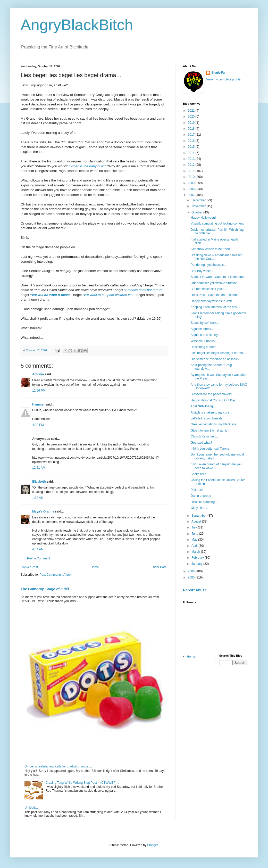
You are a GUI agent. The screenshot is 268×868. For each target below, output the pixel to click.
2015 (192, 147)
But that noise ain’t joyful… (209, 289)
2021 (192, 111)
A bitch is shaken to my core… (211, 412)
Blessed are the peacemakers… (213, 394)
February (198, 558)
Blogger (152, 845)
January (197, 564)
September (199, 516)
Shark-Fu (218, 73)
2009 (192, 183)
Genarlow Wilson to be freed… (212, 249)
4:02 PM (38, 425)
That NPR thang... (203, 406)
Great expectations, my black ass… (215, 424)
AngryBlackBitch (77, 25)
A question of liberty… (206, 335)
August (197, 522)
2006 (192, 571)
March (196, 552)
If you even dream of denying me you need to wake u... (216, 466)
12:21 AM (39, 468)
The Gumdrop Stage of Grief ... (47, 589)
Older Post (159, 567)
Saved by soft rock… (205, 323)
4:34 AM (38, 549)
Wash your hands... (204, 341)
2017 (192, 135)
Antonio (38, 374)
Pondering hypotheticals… (209, 265)
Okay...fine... (199, 508)
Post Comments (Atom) (56, 575)
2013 (192, 159)
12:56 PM (39, 391)
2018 (192, 129)
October (197, 212)
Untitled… (31, 808)
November (199, 206)
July (195, 527)
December (199, 200)
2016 (192, 141)
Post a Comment (39, 558)
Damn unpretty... (202, 496)
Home (95, 567)
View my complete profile (223, 79)
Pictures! (197, 490)
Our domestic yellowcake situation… (216, 283)
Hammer (38, 404)
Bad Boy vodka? (202, 271)
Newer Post (30, 567)
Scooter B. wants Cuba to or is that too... (218, 277)
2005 (192, 577)
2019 (192, 123)
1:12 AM (38, 498)
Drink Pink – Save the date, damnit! (215, 295)
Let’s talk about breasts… (208, 418)
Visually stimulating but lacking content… (219, 224)
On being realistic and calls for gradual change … (58, 766)
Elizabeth (39, 482)
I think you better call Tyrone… (212, 449)
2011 (192, 171)
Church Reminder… (204, 436)
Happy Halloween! (203, 218)
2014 (192, 153)
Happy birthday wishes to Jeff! (211, 301)
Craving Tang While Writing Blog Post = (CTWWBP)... (82, 783)
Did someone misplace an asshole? (215, 359)
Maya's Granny (43, 511)
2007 (192, 195)
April (195, 546)
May (195, 540)
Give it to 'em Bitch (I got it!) (210, 431)
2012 (192, 165)
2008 (192, 189)
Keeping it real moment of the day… (215, 307)
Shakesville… (200, 474)
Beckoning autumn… (205, 347)
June (195, 534)
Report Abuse (195, 590)
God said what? (201, 443)
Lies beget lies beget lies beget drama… (218, 353)
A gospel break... (202, 329)
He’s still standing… (204, 502)
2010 (192, 177)
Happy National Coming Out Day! (213, 400)
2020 (192, 117)
